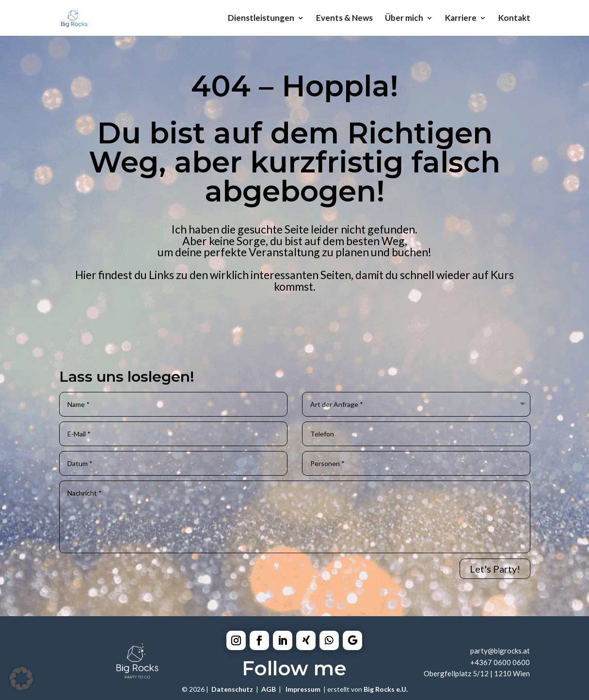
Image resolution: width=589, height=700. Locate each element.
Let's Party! (495, 569)
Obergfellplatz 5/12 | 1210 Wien (477, 673)
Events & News (344, 19)
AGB (269, 689)
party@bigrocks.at (500, 651)
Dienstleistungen (261, 19)
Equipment (271, 330)
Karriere (461, 19)
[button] (21, 679)
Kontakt (514, 19)
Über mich (404, 19)
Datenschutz (232, 689)
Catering (140, 330)
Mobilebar (393, 330)
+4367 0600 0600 (500, 662)
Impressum (303, 689)
